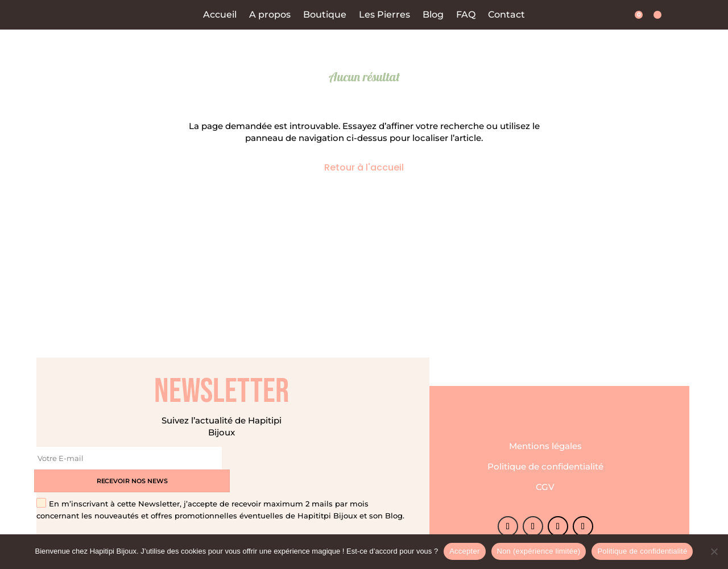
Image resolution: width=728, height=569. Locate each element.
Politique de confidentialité (545, 456)
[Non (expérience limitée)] (714, 551)
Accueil (220, 15)
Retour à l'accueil (364, 167)
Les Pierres (384, 15)
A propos (270, 15)
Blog (433, 15)
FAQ (466, 15)
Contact (506, 15)
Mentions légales (545, 435)
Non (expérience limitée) (539, 551)
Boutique (325, 15)
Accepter (464, 551)
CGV (545, 476)
